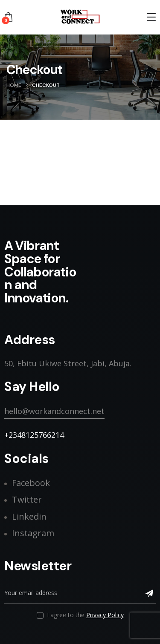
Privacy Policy (105, 615)
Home (14, 85)
